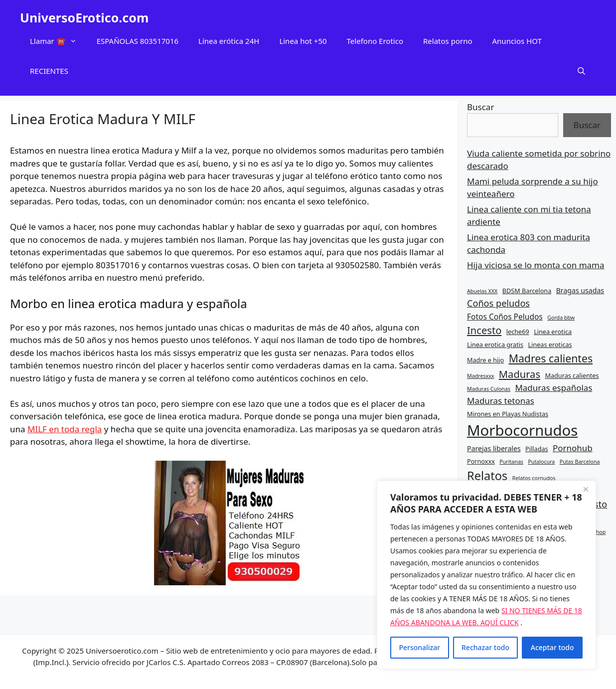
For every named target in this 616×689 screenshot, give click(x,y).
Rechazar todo (485, 647)
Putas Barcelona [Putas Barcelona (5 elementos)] (580, 462)
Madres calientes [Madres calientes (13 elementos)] (551, 358)
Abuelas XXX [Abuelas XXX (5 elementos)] (482, 291)
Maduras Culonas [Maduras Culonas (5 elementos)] (489, 389)
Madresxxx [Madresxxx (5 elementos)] (480, 376)
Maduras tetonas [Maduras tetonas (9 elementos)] (501, 401)
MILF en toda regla (65, 429)
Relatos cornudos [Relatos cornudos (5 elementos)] (534, 478)
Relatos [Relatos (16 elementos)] (487, 476)
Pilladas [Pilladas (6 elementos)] (537, 449)
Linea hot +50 (303, 41)
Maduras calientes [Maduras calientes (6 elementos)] (572, 375)
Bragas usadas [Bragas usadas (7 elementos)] (580, 290)
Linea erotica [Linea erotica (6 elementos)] (553, 332)
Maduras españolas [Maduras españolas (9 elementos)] (553, 388)
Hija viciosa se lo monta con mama (536, 265)
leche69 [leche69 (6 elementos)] (518, 332)
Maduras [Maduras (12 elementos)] (520, 374)
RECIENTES (49, 71)
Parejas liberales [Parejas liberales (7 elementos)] (494, 448)
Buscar (480, 107)
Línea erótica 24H (229, 41)
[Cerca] (586, 489)
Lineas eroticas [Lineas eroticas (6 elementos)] (550, 344)
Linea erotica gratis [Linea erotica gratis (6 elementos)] (495, 344)
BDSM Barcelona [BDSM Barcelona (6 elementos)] (527, 291)
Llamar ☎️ (58, 41)
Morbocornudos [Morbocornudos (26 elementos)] (522, 430)
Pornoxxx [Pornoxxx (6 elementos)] (481, 461)
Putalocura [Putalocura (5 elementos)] (541, 462)
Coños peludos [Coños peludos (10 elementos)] (498, 303)
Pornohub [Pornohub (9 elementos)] (573, 448)
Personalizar (419, 647)
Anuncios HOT (517, 41)
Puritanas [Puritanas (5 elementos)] (511, 462)
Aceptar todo (552, 647)
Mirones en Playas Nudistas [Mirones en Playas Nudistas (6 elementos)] (508, 414)
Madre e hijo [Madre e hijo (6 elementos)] (485, 360)
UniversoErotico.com (84, 17)
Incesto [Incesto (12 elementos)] (484, 330)
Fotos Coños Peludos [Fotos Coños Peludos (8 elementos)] (505, 317)
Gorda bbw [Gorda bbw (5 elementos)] (561, 318)
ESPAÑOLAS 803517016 (138, 41)
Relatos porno (448, 41)
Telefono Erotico (375, 41)
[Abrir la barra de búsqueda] (581, 71)
